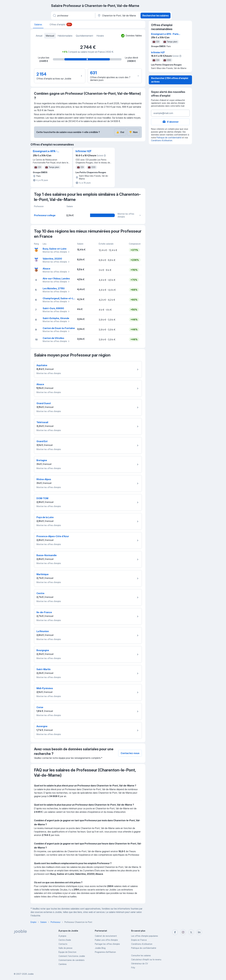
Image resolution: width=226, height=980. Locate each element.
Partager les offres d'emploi (107, 944)
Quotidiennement (84, 36)
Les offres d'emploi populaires (145, 936)
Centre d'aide (65, 940)
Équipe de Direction (67, 952)
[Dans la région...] (118, 16)
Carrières (63, 964)
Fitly (133, 968)
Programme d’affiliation (105, 952)
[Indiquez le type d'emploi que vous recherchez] (73, 16)
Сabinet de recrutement (106, 936)
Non (133, 132)
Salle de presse (65, 948)
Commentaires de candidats (71, 960)
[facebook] (175, 932)
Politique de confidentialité (169, 138)
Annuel (39, 36)
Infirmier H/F (84, 151)
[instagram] (183, 932)
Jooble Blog (100, 948)
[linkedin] (199, 932)
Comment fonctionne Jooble (72, 956)
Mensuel (50, 36)
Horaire (100, 36)
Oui (120, 132)
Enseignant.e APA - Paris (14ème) (45, 151)
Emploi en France (139, 940)
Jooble (31, 974)
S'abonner (170, 122)
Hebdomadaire (65, 36)
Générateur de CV (140, 964)
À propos (62, 936)
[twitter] (191, 932)
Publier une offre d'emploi (106, 940)
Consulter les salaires (141, 955)
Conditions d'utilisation (162, 140)
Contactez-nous (130, 753)
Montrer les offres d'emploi (129, 215)
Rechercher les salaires (156, 16)
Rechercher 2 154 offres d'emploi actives (170, 80)
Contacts (63, 944)
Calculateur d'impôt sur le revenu (146, 959)
